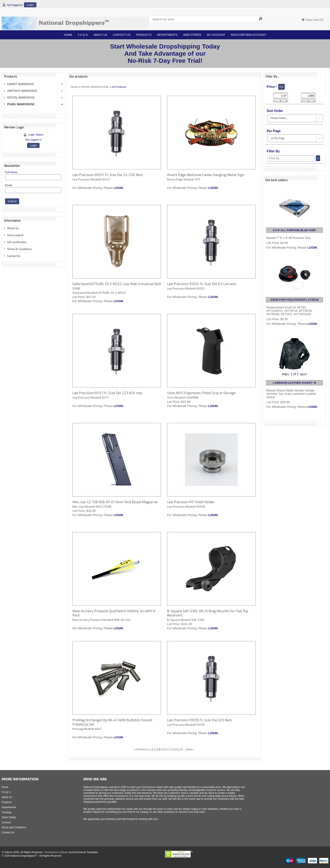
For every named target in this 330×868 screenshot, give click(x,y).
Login (30, 5)
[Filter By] (291, 158)
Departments (167, 35)
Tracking (7, 812)
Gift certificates (17, 242)
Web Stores (192, 35)
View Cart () (312, 20)
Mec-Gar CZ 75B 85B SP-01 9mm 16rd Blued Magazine (115, 502)
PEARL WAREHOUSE (21, 104)
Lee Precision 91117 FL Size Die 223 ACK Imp (107, 393)
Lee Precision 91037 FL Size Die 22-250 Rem (108, 175)
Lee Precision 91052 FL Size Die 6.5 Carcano (202, 284)
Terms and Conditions (14, 827)
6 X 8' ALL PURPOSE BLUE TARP (295, 230)
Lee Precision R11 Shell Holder (191, 502)
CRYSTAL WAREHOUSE (21, 97)
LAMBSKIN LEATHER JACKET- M (294, 383)
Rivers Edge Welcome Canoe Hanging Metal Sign (206, 175)
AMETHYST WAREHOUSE (22, 91)
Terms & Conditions (19, 249)
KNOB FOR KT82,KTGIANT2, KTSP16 (294, 300)
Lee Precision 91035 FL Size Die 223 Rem (199, 720)
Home (68, 35)
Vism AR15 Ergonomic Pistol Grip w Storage (201, 393)
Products (144, 35)
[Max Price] (308, 96)
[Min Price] (281, 96)
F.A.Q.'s (83, 35)
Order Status (9, 817)
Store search (15, 235)
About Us (100, 35)
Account (6, 822)
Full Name (11, 172)
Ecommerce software (57, 852)
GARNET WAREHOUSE (21, 84)
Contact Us (122, 35)
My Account (216, 35)
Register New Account (248, 35)
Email (9, 185)
